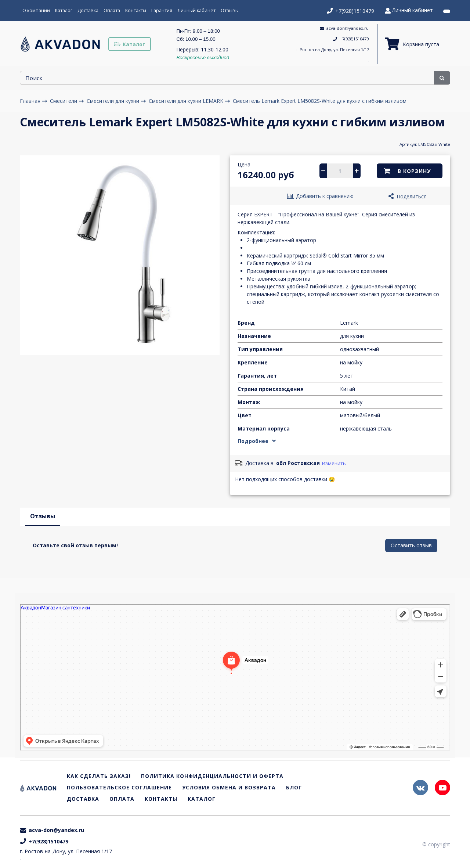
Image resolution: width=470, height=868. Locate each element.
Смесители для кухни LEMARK (187, 101)
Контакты (136, 10)
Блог (294, 788)
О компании (36, 10)
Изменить (334, 463)
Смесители (64, 101)
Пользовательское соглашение (119, 788)
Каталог (64, 10)
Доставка (88, 10)
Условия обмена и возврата (229, 788)
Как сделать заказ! (99, 776)
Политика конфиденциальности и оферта (212, 776)
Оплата (112, 10)
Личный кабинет (196, 10)
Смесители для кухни (114, 101)
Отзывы (230, 10)
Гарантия (162, 10)
